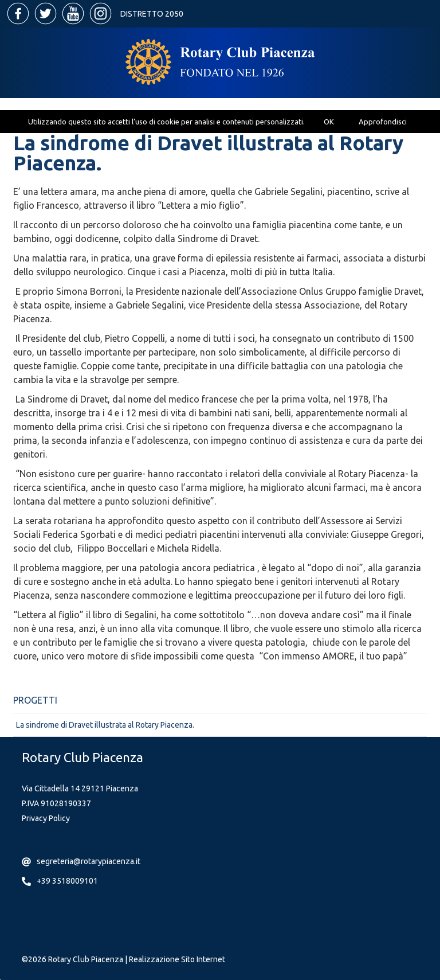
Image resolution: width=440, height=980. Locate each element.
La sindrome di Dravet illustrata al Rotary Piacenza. (105, 725)
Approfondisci (383, 122)
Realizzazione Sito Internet (177, 959)
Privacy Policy (46, 818)
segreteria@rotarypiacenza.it (89, 861)
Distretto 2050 (152, 14)
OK (329, 122)
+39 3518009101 (67, 881)
